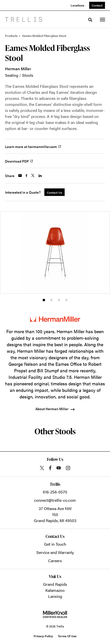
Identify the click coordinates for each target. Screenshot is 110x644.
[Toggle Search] (90, 20)
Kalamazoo (55, 590)
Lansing (55, 596)
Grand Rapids (55, 584)
